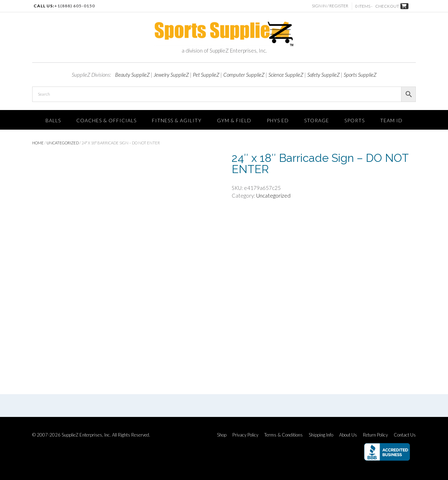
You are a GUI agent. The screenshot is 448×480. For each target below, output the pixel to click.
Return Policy (375, 435)
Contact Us (405, 435)
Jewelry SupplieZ (171, 75)
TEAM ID (391, 120)
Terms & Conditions (283, 435)
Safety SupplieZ (324, 75)
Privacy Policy (245, 435)
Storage (317, 120)
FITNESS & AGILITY (177, 120)
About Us (348, 435)
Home (38, 143)
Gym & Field (234, 120)
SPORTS (355, 120)
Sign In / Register (330, 6)
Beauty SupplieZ (132, 75)
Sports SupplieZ (360, 75)
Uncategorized (63, 143)
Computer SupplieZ (244, 75)
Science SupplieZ (286, 75)
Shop (222, 435)
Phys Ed (278, 120)
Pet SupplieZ (206, 75)
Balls (53, 120)
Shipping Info (321, 435)
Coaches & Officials (106, 120)
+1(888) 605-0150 (75, 6)
